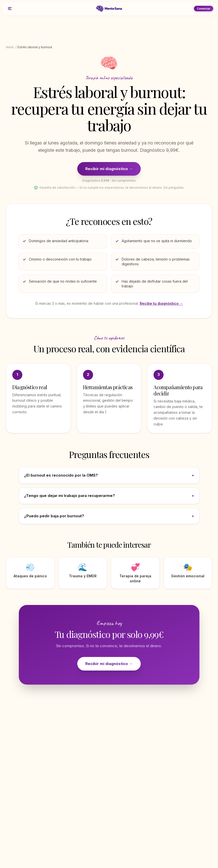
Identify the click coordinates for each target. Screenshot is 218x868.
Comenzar (204, 9)
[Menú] (10, 9)
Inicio (10, 47)
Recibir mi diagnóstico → (109, 169)
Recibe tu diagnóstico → (161, 303)
